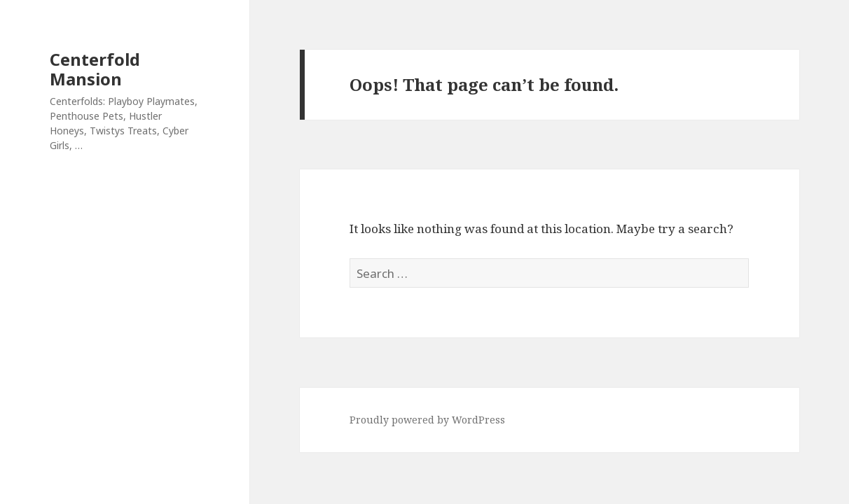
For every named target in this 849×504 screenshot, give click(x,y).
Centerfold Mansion (95, 69)
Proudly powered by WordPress (427, 420)
